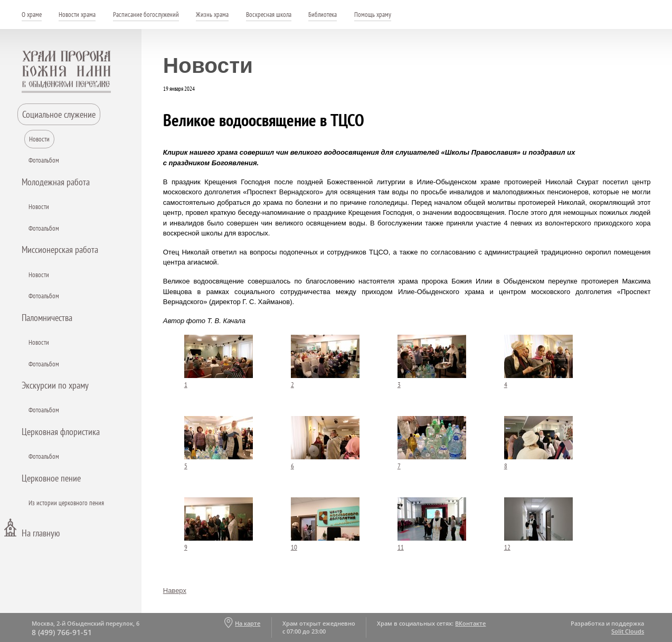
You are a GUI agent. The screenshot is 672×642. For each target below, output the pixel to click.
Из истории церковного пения (66, 503)
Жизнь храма (212, 15)
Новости (39, 139)
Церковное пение (51, 478)
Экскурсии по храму (55, 385)
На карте (248, 623)
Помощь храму (373, 15)
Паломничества (47, 318)
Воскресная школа (269, 15)
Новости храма (77, 15)
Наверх (175, 591)
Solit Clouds (628, 631)
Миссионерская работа (60, 249)
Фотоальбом (44, 160)
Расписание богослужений (146, 15)
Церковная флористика (61, 432)
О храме (32, 15)
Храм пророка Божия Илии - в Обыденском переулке (67, 72)
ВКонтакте (470, 623)
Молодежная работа (56, 182)
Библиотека (323, 15)
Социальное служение (59, 114)
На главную (41, 533)
